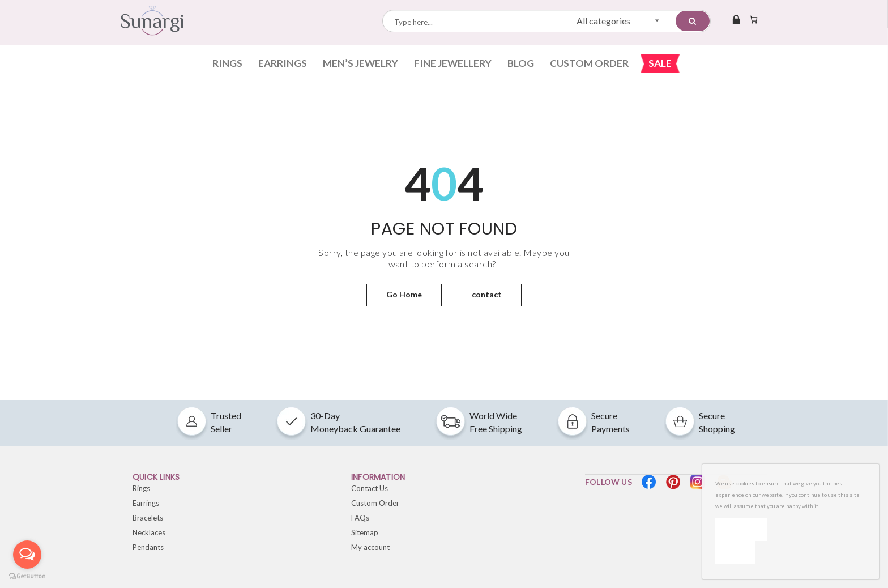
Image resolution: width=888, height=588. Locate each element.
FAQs (360, 518)
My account (370, 547)
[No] (735, 552)
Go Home (404, 294)
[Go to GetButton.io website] (27, 576)
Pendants (148, 547)
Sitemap (365, 532)
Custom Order (589, 63)
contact (487, 294)
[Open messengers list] (27, 555)
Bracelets (148, 518)
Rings (227, 63)
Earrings (283, 63)
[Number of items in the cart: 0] (753, 19)
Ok (741, 529)
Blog (521, 63)
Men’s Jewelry (360, 63)
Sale (660, 63)
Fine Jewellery (453, 63)
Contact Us (370, 488)
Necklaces (149, 532)
